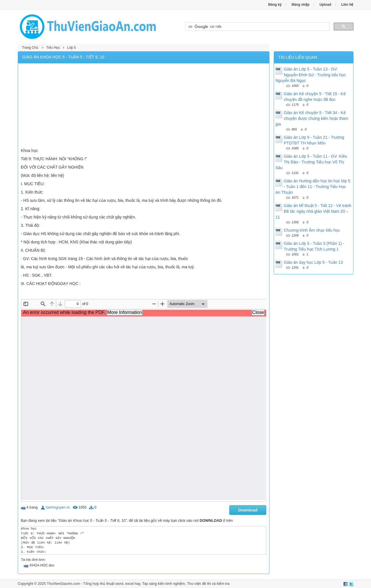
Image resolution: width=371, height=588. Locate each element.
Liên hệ (347, 5)
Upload (326, 5)
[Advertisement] (144, 106)
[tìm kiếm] (257, 27)
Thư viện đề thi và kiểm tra (208, 584)
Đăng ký (275, 5)
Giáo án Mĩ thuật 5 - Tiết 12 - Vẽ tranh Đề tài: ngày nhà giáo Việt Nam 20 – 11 (313, 211)
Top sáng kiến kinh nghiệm (163, 584)
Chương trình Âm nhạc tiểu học (312, 230)
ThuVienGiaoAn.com (63, 584)
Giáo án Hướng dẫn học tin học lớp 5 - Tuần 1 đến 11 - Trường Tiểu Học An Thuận (313, 187)
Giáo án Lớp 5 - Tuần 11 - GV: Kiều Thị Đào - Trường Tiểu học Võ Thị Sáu (311, 162)
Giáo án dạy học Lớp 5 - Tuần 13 (313, 262)
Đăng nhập (300, 5)
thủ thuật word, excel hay (120, 584)
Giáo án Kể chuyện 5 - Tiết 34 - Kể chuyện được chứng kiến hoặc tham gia (312, 118)
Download (248, 510)
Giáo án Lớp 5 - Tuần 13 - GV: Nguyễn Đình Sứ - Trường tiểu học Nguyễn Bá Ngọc (311, 75)
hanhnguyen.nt (58, 507)
